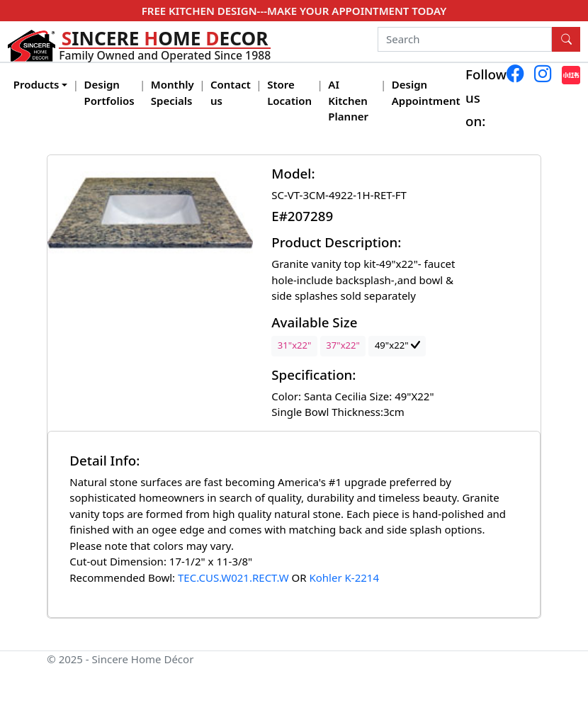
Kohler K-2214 (344, 577)
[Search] (465, 40)
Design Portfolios (109, 92)
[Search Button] (566, 40)
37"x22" (343, 345)
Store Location (289, 92)
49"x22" (397, 345)
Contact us (231, 92)
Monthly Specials (173, 92)
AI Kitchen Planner (348, 100)
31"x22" (295, 345)
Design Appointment (426, 92)
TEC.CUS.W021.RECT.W (233, 577)
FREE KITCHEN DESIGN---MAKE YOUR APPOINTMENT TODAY (294, 11)
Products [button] (36, 84)
